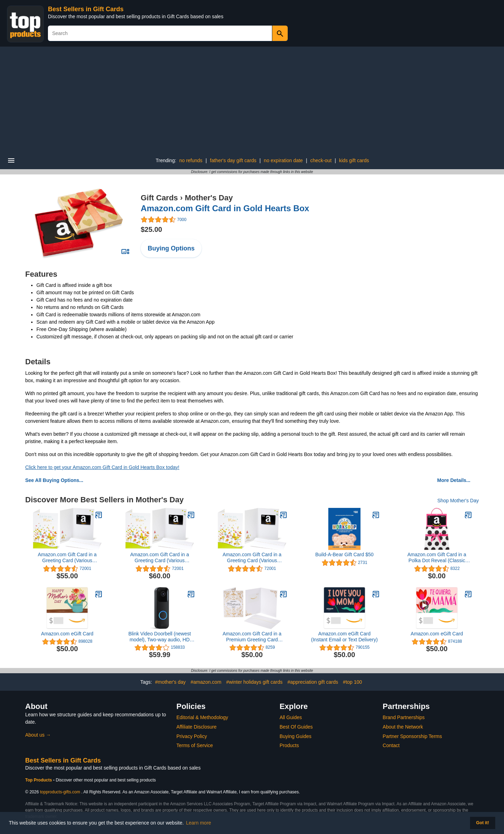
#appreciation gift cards (313, 682)
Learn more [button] (199, 823)
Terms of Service (195, 745)
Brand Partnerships (404, 717)
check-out (321, 160)
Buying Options (171, 248)
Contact (391, 745)
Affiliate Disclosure (197, 727)
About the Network (403, 727)
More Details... (454, 480)
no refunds (191, 160)
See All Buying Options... (54, 480)
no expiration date (283, 160)
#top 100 (353, 682)
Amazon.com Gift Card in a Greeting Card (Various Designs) (67, 558)
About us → (38, 735)
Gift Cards (159, 198)
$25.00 (151, 229)
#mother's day (170, 682)
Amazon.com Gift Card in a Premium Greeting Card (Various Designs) (252, 637)
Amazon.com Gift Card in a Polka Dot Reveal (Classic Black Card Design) (437, 558)
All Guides (291, 717)
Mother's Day (209, 198)
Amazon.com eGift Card (67, 634)
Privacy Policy (192, 736)
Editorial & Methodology (202, 717)
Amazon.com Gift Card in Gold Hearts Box (225, 208)
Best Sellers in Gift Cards (86, 9)
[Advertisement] (252, 99)
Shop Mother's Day (458, 501)
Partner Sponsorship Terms (412, 736)
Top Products (39, 780)
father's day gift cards (233, 160)
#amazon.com (206, 682)
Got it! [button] (482, 823)
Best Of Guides (296, 727)
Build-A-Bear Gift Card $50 (345, 554)
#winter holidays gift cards (254, 682)
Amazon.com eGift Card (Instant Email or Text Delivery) (344, 637)
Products (289, 745)
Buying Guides (296, 736)
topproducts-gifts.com (60, 792)
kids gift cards (354, 160)
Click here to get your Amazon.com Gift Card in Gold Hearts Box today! (102, 467)
